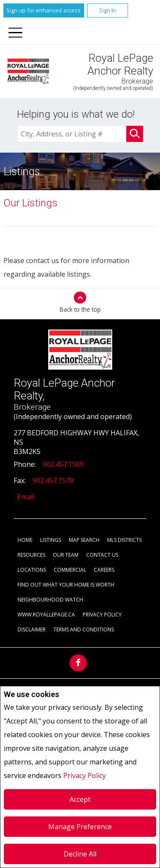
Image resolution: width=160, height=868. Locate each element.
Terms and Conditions (84, 629)
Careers (104, 570)
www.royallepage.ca (46, 615)
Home (25, 540)
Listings (51, 540)
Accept (80, 799)
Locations (32, 570)
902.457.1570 (53, 480)
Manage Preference (80, 827)
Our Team (66, 555)
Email (26, 497)
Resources (31, 555)
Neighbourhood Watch (50, 600)
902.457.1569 (63, 464)
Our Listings (31, 203)
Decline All (80, 854)
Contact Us (102, 555)
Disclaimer (32, 629)
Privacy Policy (84, 775)
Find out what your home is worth (66, 585)
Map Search (84, 540)
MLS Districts (124, 540)
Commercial (70, 570)
